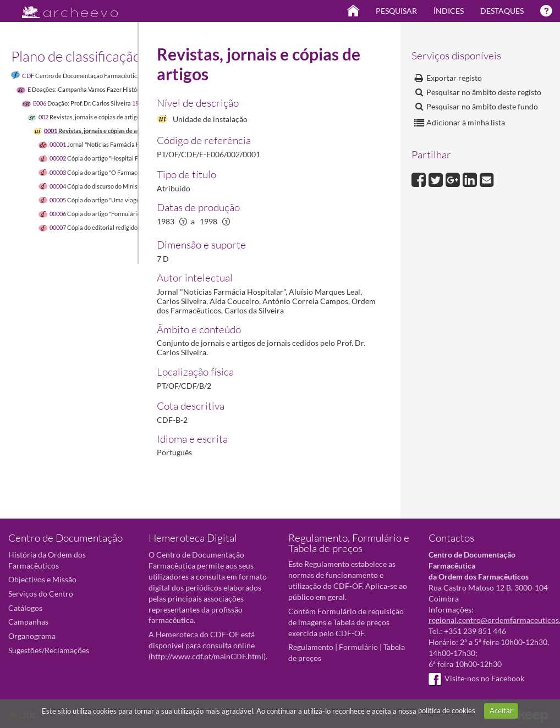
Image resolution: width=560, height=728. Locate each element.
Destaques (502, 11)
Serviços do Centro (41, 594)
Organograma (32, 636)
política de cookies (447, 710)
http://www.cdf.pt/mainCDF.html (207, 656)
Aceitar (501, 710)
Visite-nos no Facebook (476, 678)
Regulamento (311, 647)
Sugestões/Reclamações (49, 650)
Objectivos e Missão (42, 579)
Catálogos (25, 608)
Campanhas (28, 622)
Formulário (358, 647)
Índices (449, 11)
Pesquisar (396, 11)
